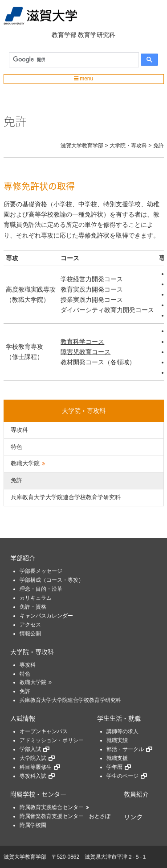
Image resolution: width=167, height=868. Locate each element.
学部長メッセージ (41, 571)
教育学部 (64, 35)
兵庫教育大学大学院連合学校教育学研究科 (66, 497)
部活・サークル (125, 749)
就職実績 (117, 740)
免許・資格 (33, 607)
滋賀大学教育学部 (25, 857)
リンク (133, 817)
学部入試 (30, 749)
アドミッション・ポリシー (52, 740)
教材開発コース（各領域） (98, 362)
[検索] (72, 60)
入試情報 (23, 718)
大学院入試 (33, 758)
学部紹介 (23, 558)
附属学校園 (33, 825)
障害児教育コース (86, 352)
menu (83, 79)
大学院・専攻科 (84, 410)
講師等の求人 (122, 731)
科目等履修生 (36, 767)
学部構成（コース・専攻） (52, 580)
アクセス (30, 625)
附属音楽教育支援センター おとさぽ (65, 816)
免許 (16, 480)
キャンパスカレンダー (46, 616)
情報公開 (30, 634)
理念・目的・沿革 (41, 589)
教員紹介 (136, 794)
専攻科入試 (33, 776)
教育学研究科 (97, 35)
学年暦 (114, 767)
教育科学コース (82, 342)
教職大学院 (25, 463)
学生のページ (122, 776)
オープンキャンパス (44, 731)
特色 (16, 447)
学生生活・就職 (119, 718)
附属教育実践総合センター (52, 807)
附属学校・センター (38, 794)
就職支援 (117, 758)
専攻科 (19, 430)
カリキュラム (36, 598)
